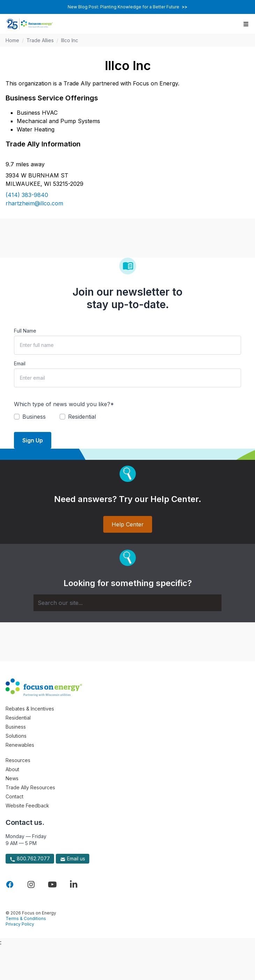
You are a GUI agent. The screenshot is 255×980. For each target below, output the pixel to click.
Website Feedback (27, 806)
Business (16, 727)
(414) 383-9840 (27, 195)
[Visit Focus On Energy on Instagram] (31, 884)
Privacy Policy (20, 924)
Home (12, 40)
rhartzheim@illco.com (34, 203)
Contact (14, 796)
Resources (18, 760)
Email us (73, 859)
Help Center (128, 524)
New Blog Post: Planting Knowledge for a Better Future (127, 7)
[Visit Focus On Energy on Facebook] (10, 884)
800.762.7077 (30, 859)
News (12, 778)
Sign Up (33, 440)
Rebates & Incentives (30, 709)
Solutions (16, 736)
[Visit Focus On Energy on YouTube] (52, 884)
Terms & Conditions (26, 918)
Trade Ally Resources (30, 787)
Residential (18, 718)
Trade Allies (40, 40)
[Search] (127, 603)
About (12, 769)
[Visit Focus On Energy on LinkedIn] (74, 884)
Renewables (20, 745)
